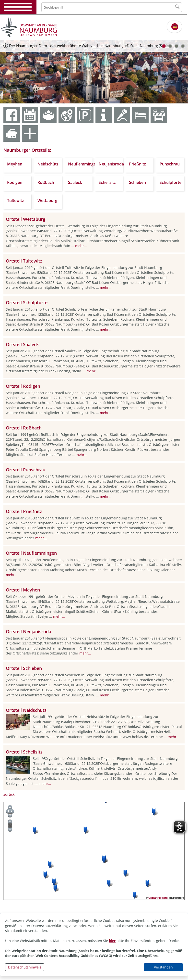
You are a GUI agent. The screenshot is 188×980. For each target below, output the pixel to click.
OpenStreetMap (158, 898)
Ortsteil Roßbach (24, 428)
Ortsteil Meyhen (23, 590)
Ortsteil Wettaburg (26, 219)
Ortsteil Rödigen (23, 386)
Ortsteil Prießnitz (24, 511)
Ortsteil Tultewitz (24, 261)
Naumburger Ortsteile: (27, 150)
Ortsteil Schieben (24, 668)
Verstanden (163, 967)
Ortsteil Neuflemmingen (31, 553)
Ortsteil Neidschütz (26, 710)
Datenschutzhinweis (25, 967)
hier (112, 941)
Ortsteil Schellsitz (24, 752)
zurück (9, 794)
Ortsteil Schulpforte (27, 302)
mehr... (81, 246)
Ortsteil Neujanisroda (29, 631)
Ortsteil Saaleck (22, 344)
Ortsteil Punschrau (26, 470)
